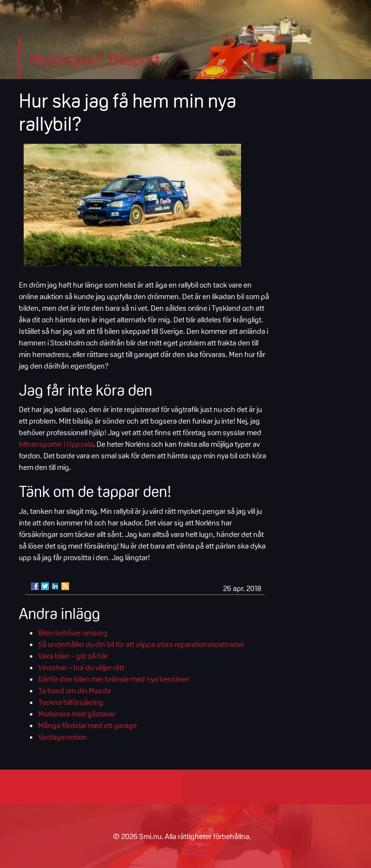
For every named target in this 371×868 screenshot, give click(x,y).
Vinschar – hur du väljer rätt (81, 667)
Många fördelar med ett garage (87, 725)
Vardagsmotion (63, 737)
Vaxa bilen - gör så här (73, 656)
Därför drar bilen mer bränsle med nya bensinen (114, 679)
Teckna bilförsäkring (71, 702)
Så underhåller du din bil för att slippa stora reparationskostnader (141, 644)
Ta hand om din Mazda (74, 690)
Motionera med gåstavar (77, 714)
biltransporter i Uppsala (56, 444)
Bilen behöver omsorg (73, 633)
